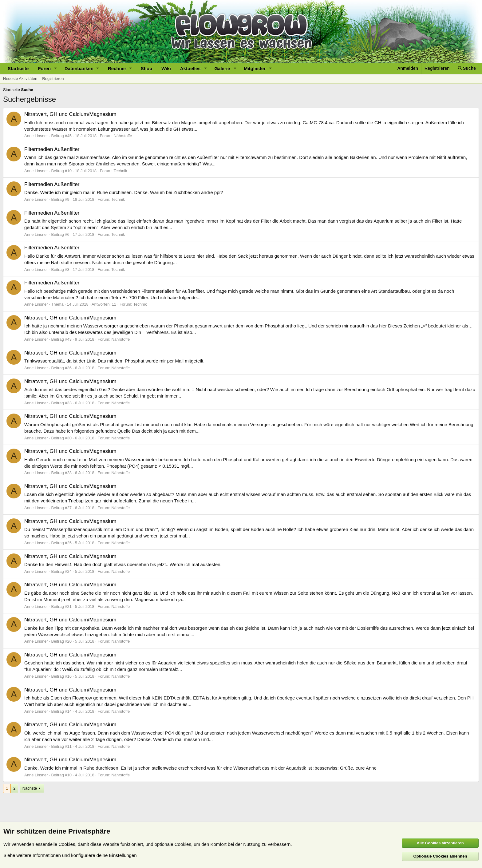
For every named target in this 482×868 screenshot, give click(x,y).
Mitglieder (255, 68)
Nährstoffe (123, 136)
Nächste (30, 788)
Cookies (67, 844)
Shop (147, 68)
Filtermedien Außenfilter (52, 149)
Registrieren (53, 79)
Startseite (18, 68)
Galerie (222, 68)
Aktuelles (190, 68)
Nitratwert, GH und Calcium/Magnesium (70, 114)
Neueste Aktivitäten (20, 79)
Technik (120, 171)
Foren (44, 68)
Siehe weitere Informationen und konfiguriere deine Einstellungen (70, 855)
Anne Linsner (36, 136)
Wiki (166, 68)
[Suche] (467, 68)
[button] (56, 68)
